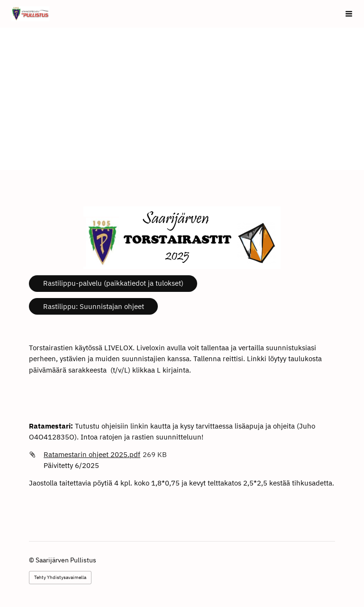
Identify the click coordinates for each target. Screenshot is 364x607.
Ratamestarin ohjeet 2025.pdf (92, 454)
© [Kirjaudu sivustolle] (32, 560)
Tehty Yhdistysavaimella (60, 577)
